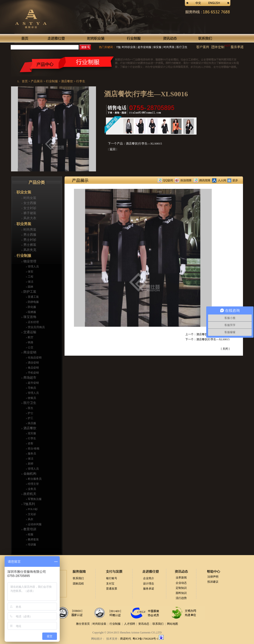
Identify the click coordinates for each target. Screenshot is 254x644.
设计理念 (149, 584)
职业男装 (23, 224)
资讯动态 (144, 624)
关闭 (225, 349)
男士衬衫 (29, 240)
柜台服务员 (34, 479)
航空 (30, 337)
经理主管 (33, 484)
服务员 (32, 454)
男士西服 (29, 235)
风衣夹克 (29, 250)
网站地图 (172, 624)
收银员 (32, 398)
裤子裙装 (29, 213)
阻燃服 (32, 312)
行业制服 (23, 256)
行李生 (32, 438)
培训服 (32, 545)
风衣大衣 (29, 218)
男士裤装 (29, 245)
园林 (30, 287)
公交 (30, 347)
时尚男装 (169, 47)
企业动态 (181, 583)
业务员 (32, 489)
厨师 (30, 464)
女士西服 (29, 203)
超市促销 (33, 383)
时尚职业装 (129, 47)
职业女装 (23, 192)
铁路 (30, 342)
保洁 (30, 282)
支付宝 (110, 584)
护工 (30, 418)
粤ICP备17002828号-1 (146, 639)
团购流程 (78, 584)
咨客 (30, 443)
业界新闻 (181, 578)
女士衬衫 (29, 208)
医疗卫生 (182, 47)
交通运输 (29, 332)
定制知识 (181, 588)
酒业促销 (33, 363)
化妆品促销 (34, 357)
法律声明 (213, 577)
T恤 (118, 47)
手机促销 (33, 373)
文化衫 (32, 514)
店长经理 (33, 322)
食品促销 (33, 368)
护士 (30, 413)
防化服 (32, 307)
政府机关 (29, 494)
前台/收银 (33, 448)
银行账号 (112, 578)
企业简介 (149, 578)
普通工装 (33, 297)
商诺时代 (126, 639)
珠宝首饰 (29, 317)
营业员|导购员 (36, 327)
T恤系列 (29, 504)
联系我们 (78, 578)
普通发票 (112, 589)
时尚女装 (29, 198)
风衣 (30, 519)
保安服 (157, 47)
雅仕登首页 (83, 624)
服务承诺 (149, 589)
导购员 (32, 388)
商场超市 (29, 378)
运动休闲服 (34, 524)
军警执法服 (34, 499)
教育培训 (29, 529)
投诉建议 (213, 582)
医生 (30, 408)
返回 (113, 149)
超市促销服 (144, 47)
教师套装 (33, 539)
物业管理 (29, 261)
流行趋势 (181, 598)
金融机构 (29, 474)
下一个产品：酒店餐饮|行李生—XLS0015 (135, 143)
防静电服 (33, 302)
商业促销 (29, 352)
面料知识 (181, 593)
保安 (30, 272)
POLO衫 (32, 509)
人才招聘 (130, 624)
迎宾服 (32, 433)
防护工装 (29, 292)
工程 (30, 277)
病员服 (32, 423)
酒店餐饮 (29, 428)
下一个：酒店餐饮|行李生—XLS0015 (207, 339)
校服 (30, 534)
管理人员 (33, 267)
